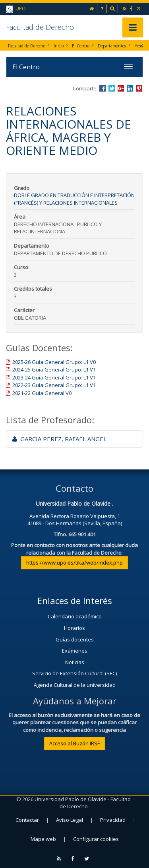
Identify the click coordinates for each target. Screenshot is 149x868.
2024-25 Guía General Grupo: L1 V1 (54, 369)
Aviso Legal (70, 820)
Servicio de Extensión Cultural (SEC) (74, 673)
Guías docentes (75, 639)
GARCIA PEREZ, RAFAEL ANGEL (59, 439)
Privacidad (113, 820)
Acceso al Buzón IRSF (74, 743)
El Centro (81, 46)
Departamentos (112, 46)
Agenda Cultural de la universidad (75, 685)
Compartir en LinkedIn (130, 88)
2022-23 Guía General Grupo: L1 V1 (54, 385)
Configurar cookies (96, 839)
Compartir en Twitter (112, 88)
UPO (16, 9)
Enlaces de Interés (75, 600)
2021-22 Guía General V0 (42, 393)
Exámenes (75, 651)
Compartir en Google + (121, 88)
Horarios (74, 628)
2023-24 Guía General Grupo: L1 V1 (54, 377)
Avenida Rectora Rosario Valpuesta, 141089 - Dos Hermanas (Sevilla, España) (75, 520)
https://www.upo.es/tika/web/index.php (74, 563)
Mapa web (43, 839)
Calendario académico (75, 616)
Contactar (27, 820)
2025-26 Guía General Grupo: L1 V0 (54, 362)
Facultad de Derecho (40, 27)
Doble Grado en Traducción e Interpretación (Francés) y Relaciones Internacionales (74, 199)
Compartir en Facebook (103, 88)
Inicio (59, 46)
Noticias (75, 662)
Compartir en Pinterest (139, 88)
